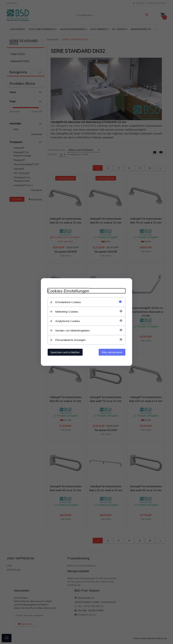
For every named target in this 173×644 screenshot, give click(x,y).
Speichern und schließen (65, 352)
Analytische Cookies (68, 321)
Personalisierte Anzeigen (70, 340)
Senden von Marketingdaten (72, 330)
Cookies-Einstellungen (68, 291)
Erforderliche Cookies (68, 302)
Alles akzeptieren (112, 352)
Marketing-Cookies (67, 312)
